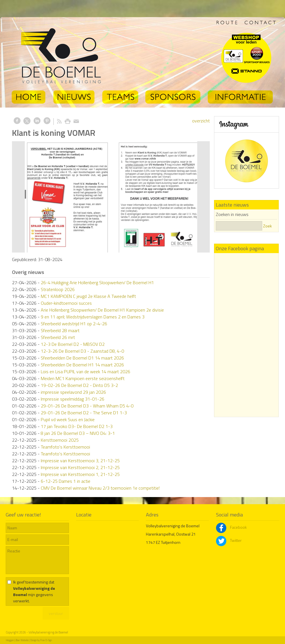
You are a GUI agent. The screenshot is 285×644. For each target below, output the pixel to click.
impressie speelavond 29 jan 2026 (73, 392)
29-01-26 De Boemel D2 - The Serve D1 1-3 (84, 413)
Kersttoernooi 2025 (60, 440)
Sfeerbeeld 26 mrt (58, 337)
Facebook (231, 527)
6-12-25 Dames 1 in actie (66, 481)
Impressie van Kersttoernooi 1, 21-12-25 (80, 474)
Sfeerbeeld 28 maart (60, 330)
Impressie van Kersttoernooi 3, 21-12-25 (80, 461)
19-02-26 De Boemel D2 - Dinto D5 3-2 (79, 385)
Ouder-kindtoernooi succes (66, 303)
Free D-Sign (46, 640)
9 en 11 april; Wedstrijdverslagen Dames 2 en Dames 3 (93, 317)
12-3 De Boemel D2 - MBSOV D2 (73, 344)
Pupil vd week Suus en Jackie (68, 419)
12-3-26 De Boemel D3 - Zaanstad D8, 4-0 (82, 351)
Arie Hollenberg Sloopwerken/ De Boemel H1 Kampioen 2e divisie (102, 310)
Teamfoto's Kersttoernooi (65, 447)
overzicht (201, 121)
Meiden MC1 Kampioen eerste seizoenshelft (83, 378)
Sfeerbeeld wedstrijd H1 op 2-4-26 (74, 324)
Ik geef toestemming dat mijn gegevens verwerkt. (34, 591)
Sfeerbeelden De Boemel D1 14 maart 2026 (82, 358)
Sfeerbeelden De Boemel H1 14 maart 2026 (82, 365)
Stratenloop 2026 (58, 289)
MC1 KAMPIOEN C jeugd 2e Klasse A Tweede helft (88, 296)
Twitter (229, 540)
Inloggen (10, 640)
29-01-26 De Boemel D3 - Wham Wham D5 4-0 (87, 406)
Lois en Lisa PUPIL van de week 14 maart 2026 (85, 372)
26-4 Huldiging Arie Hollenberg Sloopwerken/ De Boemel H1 (97, 282)
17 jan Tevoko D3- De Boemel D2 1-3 (77, 426)
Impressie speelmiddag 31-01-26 (73, 399)
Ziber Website (22, 640)
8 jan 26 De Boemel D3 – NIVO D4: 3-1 (78, 433)
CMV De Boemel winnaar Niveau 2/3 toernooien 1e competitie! (100, 488)
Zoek (267, 226)
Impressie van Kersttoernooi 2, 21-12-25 (80, 467)
